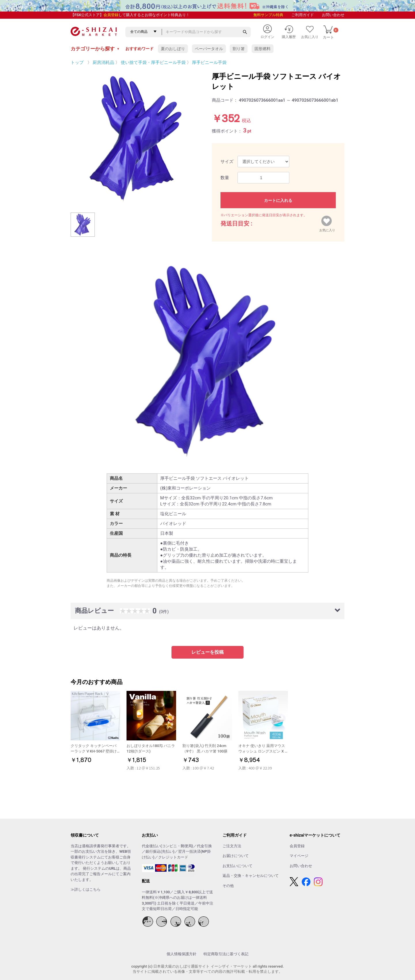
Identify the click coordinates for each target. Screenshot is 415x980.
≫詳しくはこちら (86, 889)
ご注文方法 (232, 846)
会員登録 (111, 15)
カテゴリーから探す (95, 49)
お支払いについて (237, 866)
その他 (228, 886)
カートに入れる (278, 200)
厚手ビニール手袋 (209, 62)
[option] (137, 138)
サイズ (227, 162)
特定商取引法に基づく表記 (226, 954)
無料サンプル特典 (268, 15)
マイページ (299, 856)
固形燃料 (263, 49)
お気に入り (327, 229)
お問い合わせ (333, 15)
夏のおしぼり (173, 49)
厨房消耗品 (103, 62)
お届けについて (236, 856)
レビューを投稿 (207, 652)
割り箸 (239, 49)
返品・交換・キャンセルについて (251, 876)
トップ (77, 62)
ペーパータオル (209, 49)
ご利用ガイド (303, 15)
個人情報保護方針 (182, 954)
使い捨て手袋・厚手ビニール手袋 (153, 62)
